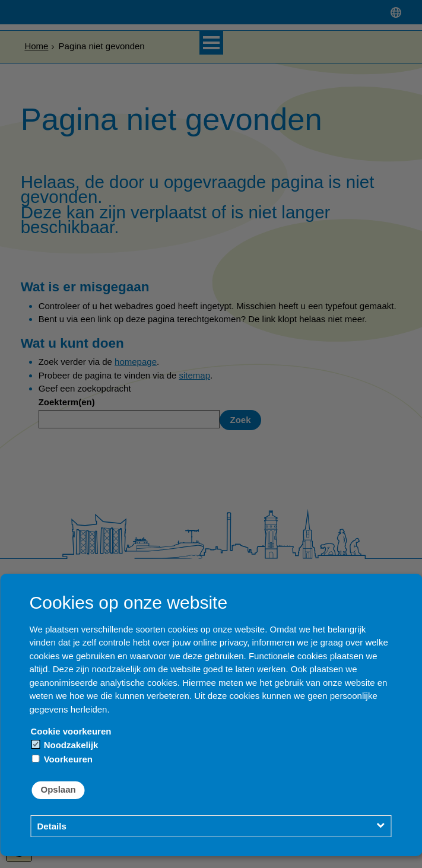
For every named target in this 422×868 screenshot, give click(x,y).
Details (52, 826)
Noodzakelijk (65, 745)
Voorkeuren (62, 759)
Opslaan (58, 789)
